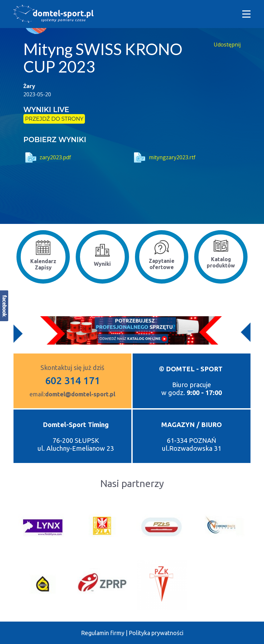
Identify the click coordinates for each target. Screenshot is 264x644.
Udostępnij (227, 45)
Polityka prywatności (156, 633)
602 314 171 (73, 381)
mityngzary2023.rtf (164, 157)
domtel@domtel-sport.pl (80, 394)
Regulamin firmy (103, 633)
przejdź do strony (54, 119)
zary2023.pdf (47, 157)
